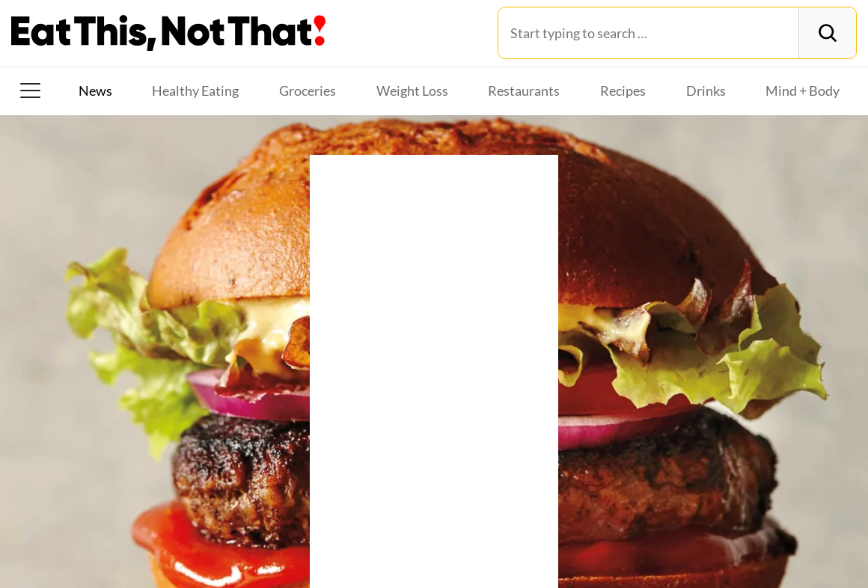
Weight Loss (412, 91)
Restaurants (524, 91)
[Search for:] (648, 33)
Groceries (308, 91)
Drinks (706, 91)
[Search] (827, 33)
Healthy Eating (195, 91)
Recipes (623, 91)
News (95, 91)
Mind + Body (803, 91)
